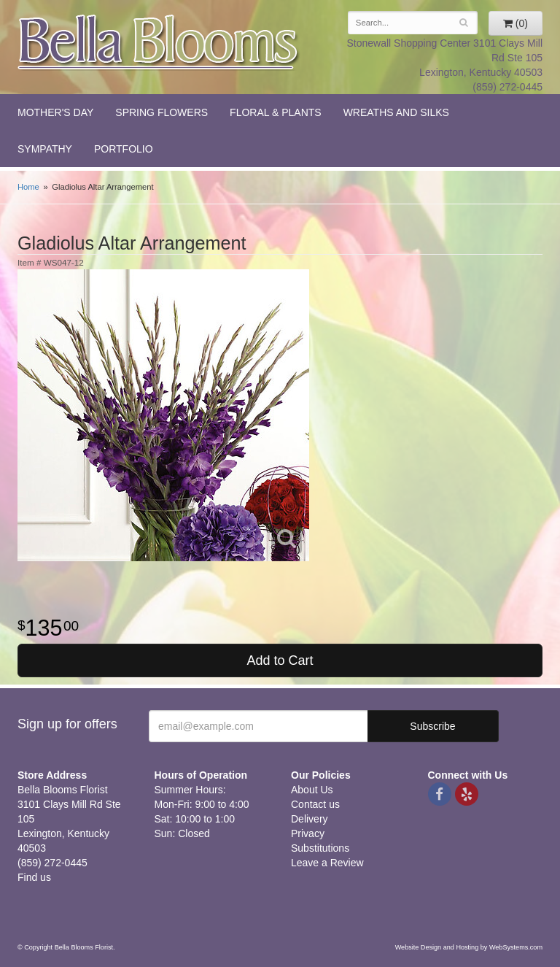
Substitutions (320, 848)
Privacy (308, 833)
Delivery (310, 819)
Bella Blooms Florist (159, 43)
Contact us (315, 804)
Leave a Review (327, 863)
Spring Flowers (162, 112)
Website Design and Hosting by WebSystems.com (469, 947)
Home (28, 187)
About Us (312, 790)
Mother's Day (55, 112)
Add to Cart (280, 660)
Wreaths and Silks (396, 112)
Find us (34, 877)
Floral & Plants (276, 112)
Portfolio (124, 149)
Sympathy (45, 149)
